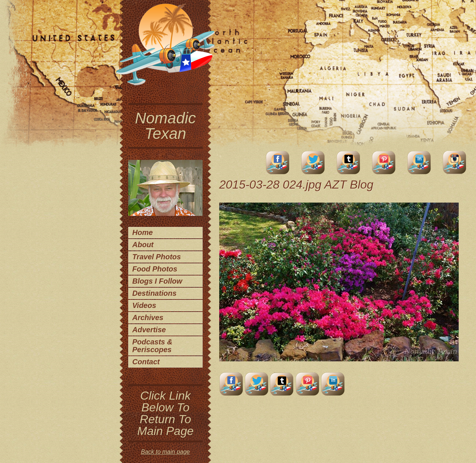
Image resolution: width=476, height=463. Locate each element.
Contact (146, 362)
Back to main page (166, 452)
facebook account (278, 163)
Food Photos (155, 269)
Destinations (154, 293)
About (143, 245)
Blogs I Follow (157, 281)
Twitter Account (313, 163)
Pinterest (384, 163)
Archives (148, 318)
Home (143, 232)
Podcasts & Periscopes (152, 346)
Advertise (149, 330)
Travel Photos (157, 257)
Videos (144, 305)
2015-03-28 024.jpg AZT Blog (296, 185)
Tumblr (349, 163)
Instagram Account (455, 163)
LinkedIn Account (419, 163)
